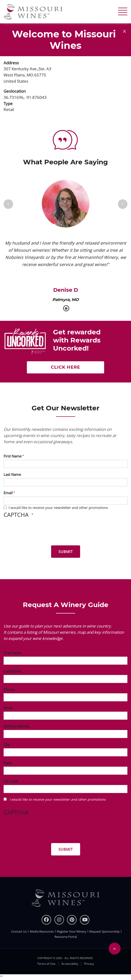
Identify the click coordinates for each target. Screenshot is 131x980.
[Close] (124, 31)
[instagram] (59, 920)
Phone (9, 689)
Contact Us (19, 931)
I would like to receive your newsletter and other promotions (58, 508)
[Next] (123, 204)
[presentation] (40, 533)
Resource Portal (66, 937)
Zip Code (11, 781)
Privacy (89, 964)
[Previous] (8, 204)
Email (8, 493)
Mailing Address (17, 726)
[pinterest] (72, 920)
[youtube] (85, 920)
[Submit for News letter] (66, 552)
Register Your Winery (72, 931)
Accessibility (70, 964)
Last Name (12, 474)
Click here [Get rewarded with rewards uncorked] (65, 367)
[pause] (66, 308)
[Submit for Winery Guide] (66, 849)
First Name (12, 456)
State (8, 763)
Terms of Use (46, 964)
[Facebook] (46, 920)
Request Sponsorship (104, 931)
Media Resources (42, 931)
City (7, 744)
